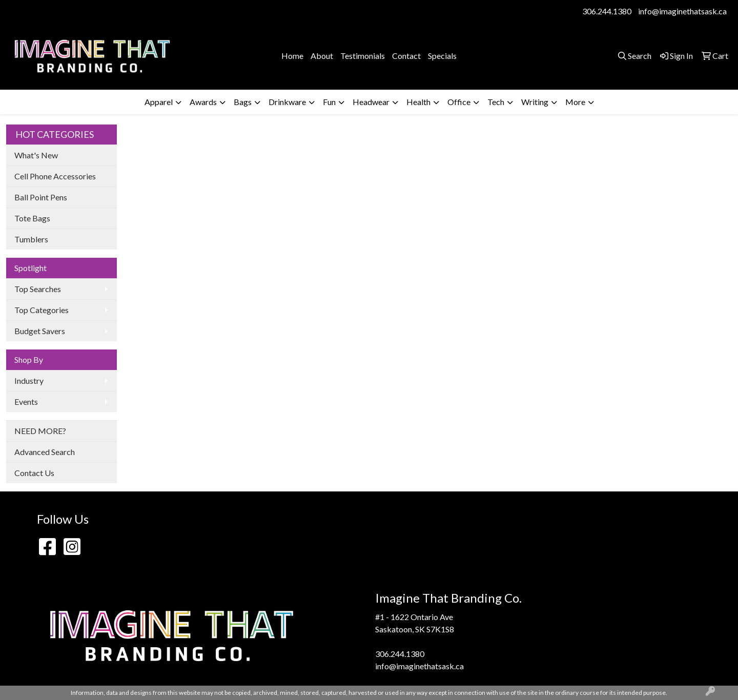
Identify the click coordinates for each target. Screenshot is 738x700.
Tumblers (31, 239)
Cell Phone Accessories (55, 176)
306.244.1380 (607, 11)
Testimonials (363, 56)
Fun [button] (329, 102)
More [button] (575, 102)
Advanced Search (45, 452)
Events (26, 402)
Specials (442, 56)
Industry (29, 380)
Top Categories (42, 310)
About (322, 56)
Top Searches (38, 289)
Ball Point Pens (41, 197)
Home (292, 56)
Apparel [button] (159, 102)
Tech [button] (496, 102)
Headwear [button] (371, 102)
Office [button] (459, 102)
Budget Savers (40, 331)
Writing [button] (535, 102)
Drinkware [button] (287, 102)
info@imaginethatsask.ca (682, 11)
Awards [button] (203, 102)
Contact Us (34, 473)
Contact (406, 56)
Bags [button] (243, 102)
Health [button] (418, 102)
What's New (36, 155)
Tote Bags (32, 218)
